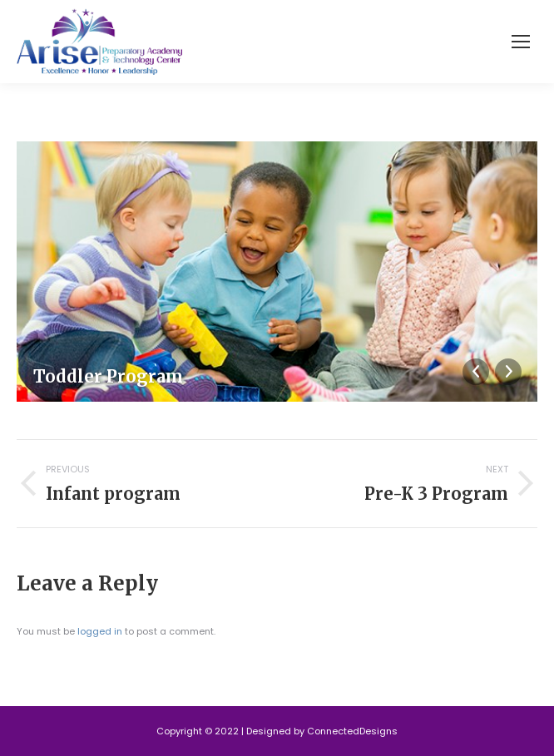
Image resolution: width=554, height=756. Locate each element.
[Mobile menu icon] (521, 42)
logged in (100, 631)
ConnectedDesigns (352, 731)
